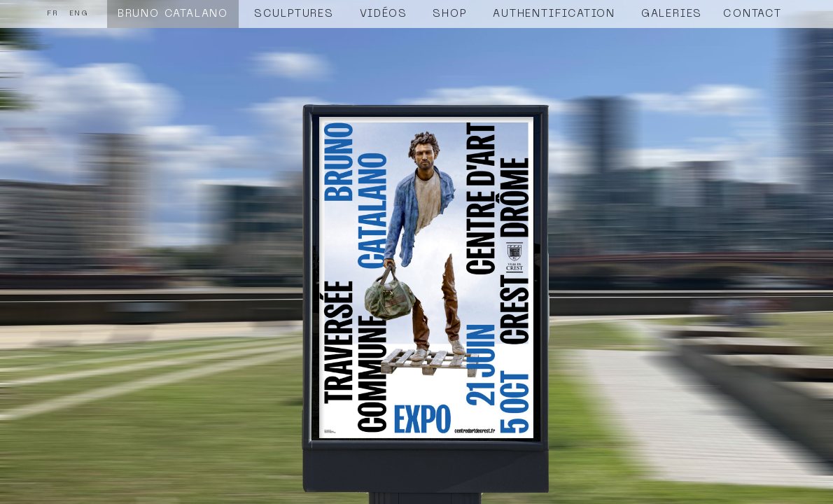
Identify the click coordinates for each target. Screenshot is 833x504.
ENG (79, 14)
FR (53, 14)
